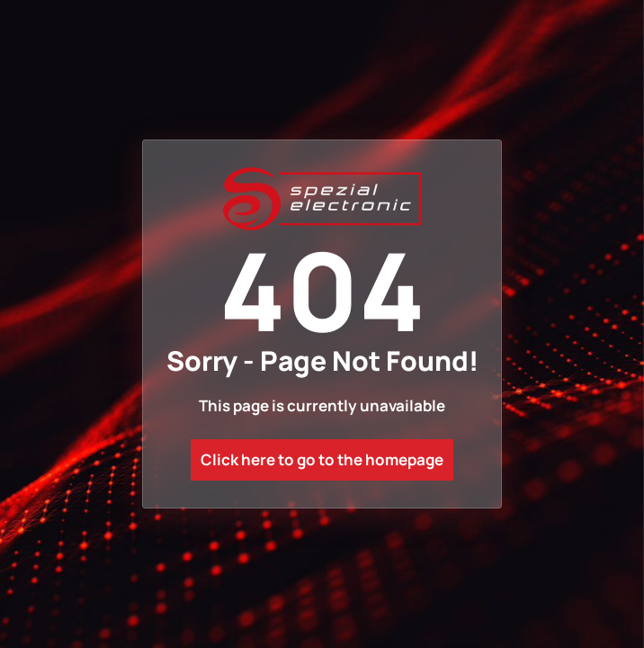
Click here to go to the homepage (322, 459)
